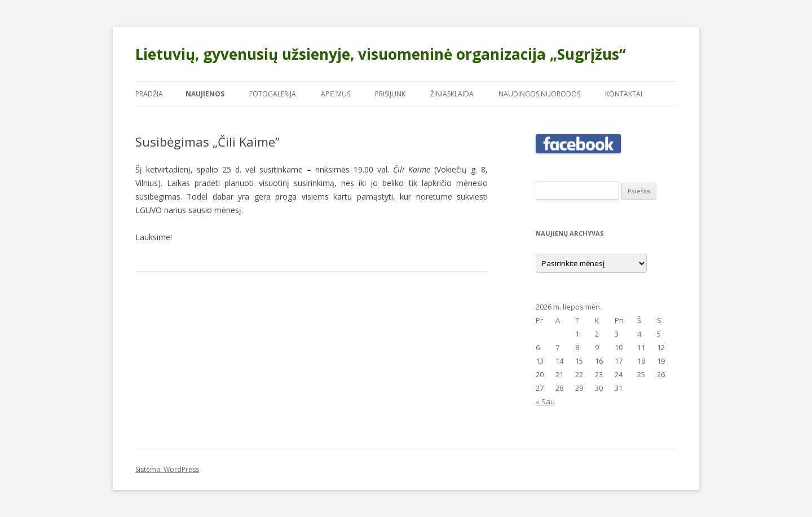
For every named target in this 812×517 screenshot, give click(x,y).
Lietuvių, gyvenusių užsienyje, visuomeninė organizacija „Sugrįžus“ (381, 54)
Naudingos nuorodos (539, 94)
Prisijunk (390, 94)
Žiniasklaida (452, 94)
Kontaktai (624, 94)
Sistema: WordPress (167, 469)
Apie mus (336, 94)
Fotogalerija (273, 94)
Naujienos (205, 94)
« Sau (545, 401)
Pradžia (149, 94)
